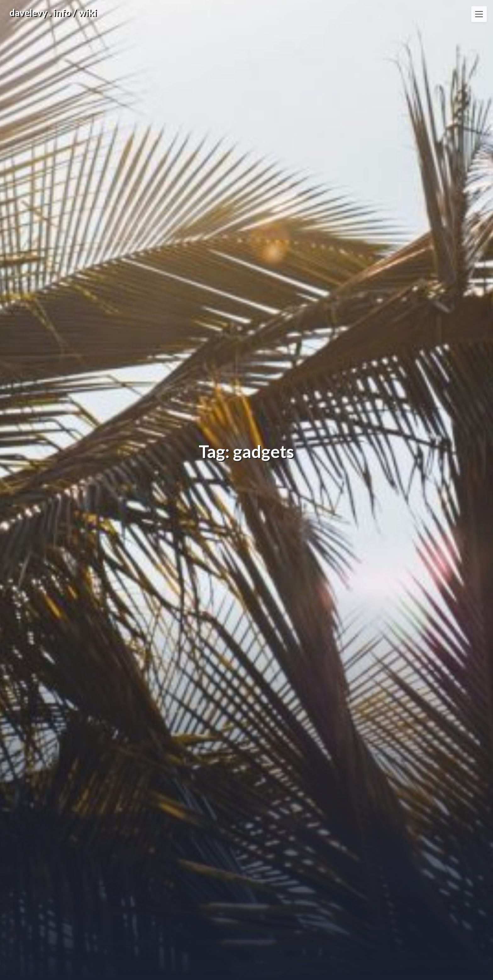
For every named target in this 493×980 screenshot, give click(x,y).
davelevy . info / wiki (53, 12)
